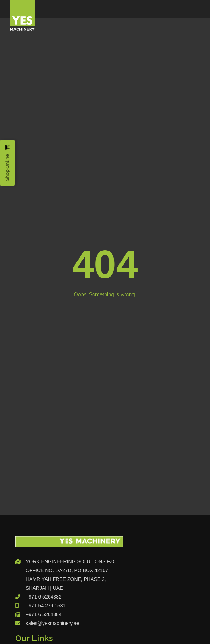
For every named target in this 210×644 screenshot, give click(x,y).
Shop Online (7, 163)
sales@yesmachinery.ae (52, 623)
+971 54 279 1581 (46, 606)
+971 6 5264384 (44, 614)
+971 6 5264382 (44, 597)
